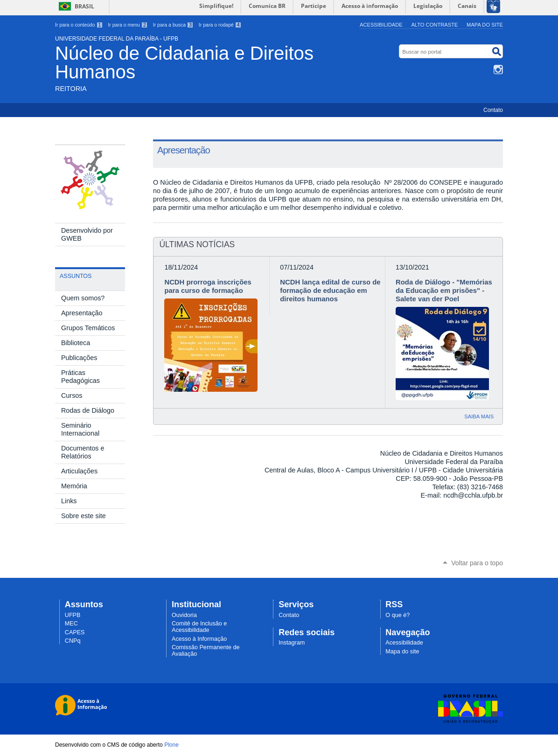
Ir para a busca (173, 25)
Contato (493, 110)
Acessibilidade (381, 25)
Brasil (84, 6)
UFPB (73, 615)
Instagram (498, 69)
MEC (71, 624)
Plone (171, 745)
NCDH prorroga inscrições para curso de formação (208, 286)
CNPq (73, 641)
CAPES (75, 632)
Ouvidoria (184, 615)
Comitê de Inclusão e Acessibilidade (199, 627)
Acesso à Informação (199, 639)
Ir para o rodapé (220, 25)
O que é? (398, 615)
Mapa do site (485, 25)
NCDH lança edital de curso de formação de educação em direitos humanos (330, 290)
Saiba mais (479, 416)
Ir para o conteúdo (79, 25)
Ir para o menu (128, 25)
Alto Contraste (434, 25)
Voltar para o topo (477, 563)
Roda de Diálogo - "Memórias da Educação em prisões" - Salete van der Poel (444, 290)
